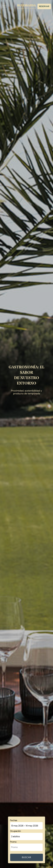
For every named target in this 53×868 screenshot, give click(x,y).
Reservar (44, 6)
